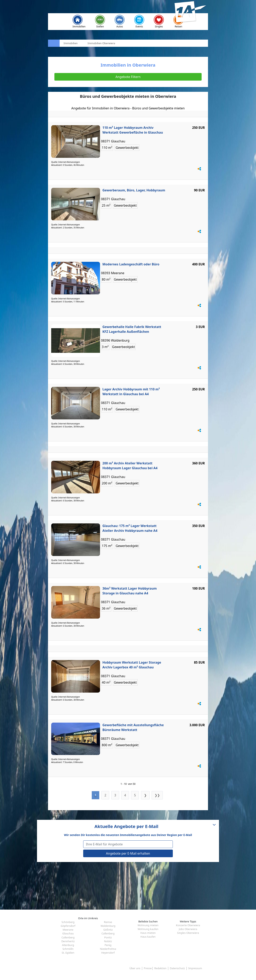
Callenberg (108, 933)
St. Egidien (68, 953)
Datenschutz (177, 968)
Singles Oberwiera (188, 933)
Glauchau (68, 933)
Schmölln (68, 949)
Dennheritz (68, 941)
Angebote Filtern (128, 77)
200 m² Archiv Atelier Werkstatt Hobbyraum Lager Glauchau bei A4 (130, 466)
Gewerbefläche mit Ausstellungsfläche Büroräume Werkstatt (133, 727)
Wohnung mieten (148, 925)
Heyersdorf (108, 953)
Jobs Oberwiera (188, 929)
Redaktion (160, 968)
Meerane (68, 930)
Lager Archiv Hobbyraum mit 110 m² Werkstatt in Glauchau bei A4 (131, 392)
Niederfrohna (108, 949)
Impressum (195, 968)
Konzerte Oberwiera (188, 925)
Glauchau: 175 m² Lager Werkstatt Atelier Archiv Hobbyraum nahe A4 (130, 528)
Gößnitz (108, 930)
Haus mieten (148, 933)
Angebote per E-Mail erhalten (128, 853)
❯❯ (157, 795)
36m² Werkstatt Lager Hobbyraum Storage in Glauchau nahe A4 (130, 591)
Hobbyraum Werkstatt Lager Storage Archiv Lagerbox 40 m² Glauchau (132, 665)
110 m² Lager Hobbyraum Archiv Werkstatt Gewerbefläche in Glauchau (133, 130)
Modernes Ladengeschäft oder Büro (131, 264)
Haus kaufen (148, 937)
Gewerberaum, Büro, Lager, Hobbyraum (134, 190)
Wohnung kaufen (148, 929)
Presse (148, 968)
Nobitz (108, 941)
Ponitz (108, 937)
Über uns (135, 968)
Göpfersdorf (68, 926)
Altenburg (68, 945)
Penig (108, 945)
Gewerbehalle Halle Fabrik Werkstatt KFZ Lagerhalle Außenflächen (132, 329)
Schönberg (68, 922)
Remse (108, 922)
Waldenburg (108, 926)
